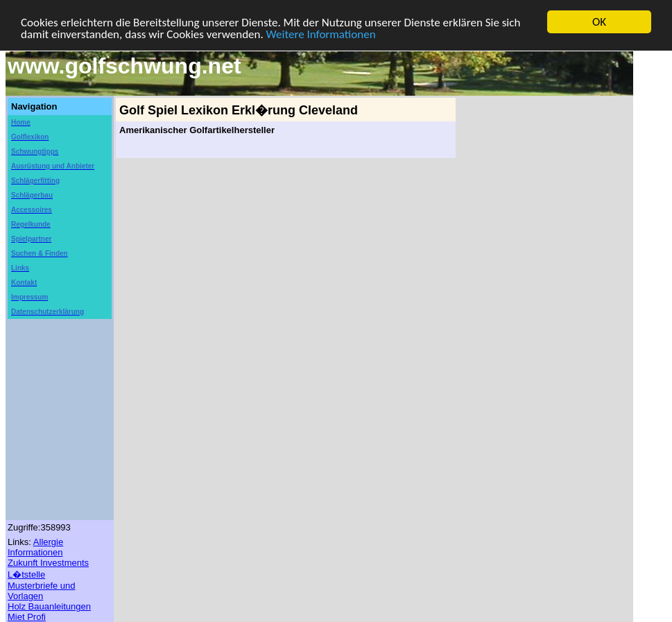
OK (599, 22)
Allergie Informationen (35, 547)
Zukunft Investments (48, 563)
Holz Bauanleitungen (49, 606)
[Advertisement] (539, 306)
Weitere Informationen (321, 34)
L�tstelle (26, 575)
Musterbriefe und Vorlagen (42, 591)
